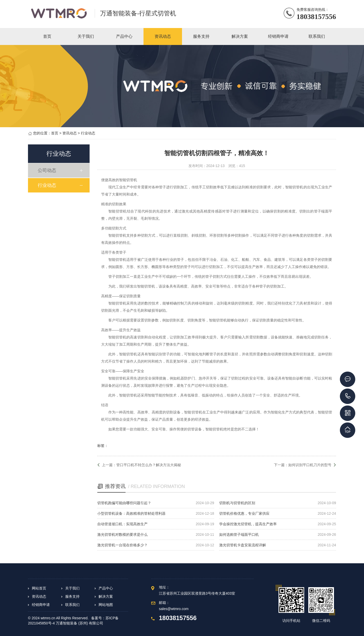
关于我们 (72, 588)
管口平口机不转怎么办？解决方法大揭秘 (149, 465)
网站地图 (106, 605)
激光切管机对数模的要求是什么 (122, 534)
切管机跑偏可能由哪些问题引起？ (124, 503)
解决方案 (106, 596)
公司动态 (48, 170)
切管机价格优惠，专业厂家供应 (244, 513)
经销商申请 (41, 605)
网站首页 (39, 588)
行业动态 (88, 133)
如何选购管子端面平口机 (239, 534)
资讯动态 (70, 133)
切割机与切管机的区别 (237, 503)
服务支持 (72, 596)
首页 (55, 133)
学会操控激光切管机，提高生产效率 (248, 524)
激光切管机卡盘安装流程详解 (243, 545)
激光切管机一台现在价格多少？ (122, 545)
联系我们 (72, 605)
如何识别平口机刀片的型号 (310, 465)
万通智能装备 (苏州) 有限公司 (79, 623)
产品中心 (106, 588)
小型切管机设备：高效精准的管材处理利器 (131, 513)
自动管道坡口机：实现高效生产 (122, 524)
